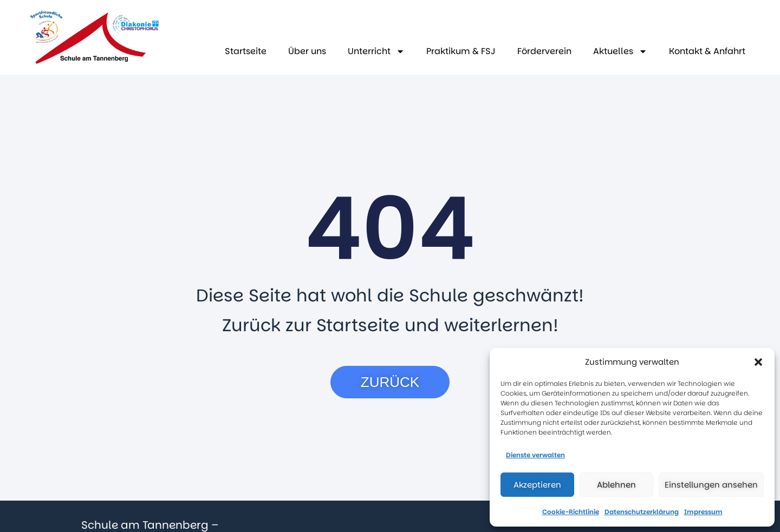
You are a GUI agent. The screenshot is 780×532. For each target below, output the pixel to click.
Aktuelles (620, 51)
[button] (758, 362)
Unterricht (376, 51)
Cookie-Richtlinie (571, 512)
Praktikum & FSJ (461, 51)
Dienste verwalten (535, 455)
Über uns (307, 51)
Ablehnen (616, 485)
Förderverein (544, 51)
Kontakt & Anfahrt (707, 51)
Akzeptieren (537, 485)
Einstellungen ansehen (711, 485)
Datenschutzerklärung (642, 512)
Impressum (703, 512)
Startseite (246, 51)
